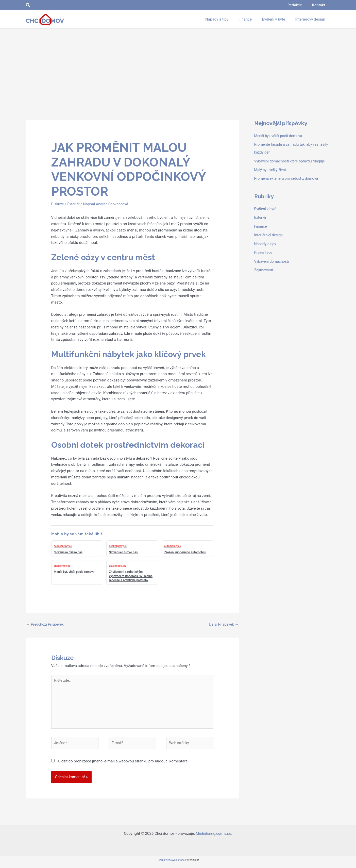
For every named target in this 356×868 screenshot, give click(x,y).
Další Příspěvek (223, 625)
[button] (28, 5)
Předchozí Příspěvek (46, 625)
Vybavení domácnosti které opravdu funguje (291, 160)
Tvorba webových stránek (172, 864)
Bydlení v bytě (266, 208)
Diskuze (58, 204)
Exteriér (74, 204)
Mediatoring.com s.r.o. (214, 837)
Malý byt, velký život (271, 169)
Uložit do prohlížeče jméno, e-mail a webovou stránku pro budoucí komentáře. (123, 765)
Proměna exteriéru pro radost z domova (288, 178)
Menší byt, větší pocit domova (279, 136)
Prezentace (264, 251)
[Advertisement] (178, 67)
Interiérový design (269, 233)
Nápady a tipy (266, 242)
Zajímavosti (264, 268)
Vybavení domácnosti (272, 259)
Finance (261, 225)
